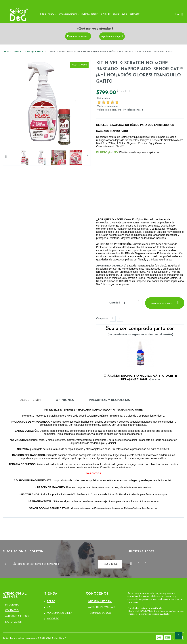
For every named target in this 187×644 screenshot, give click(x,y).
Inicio (43, 14)
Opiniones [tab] (65, 400)
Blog (124, 14)
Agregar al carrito (163, 304)
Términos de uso (100, 613)
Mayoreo (53, 619)
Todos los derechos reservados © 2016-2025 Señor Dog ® (34, 638)
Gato (50, 607)
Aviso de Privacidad (101, 607)
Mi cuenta (12, 605)
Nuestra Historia (100, 602)
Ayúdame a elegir (111, 37)
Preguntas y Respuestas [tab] (109, 400)
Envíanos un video (77, 37)
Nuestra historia (90, 14)
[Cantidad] (128, 303)
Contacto (134, 14)
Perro (51, 602)
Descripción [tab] (30, 400)
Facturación (14, 622)
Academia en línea (60, 613)
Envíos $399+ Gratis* (110, 14)
